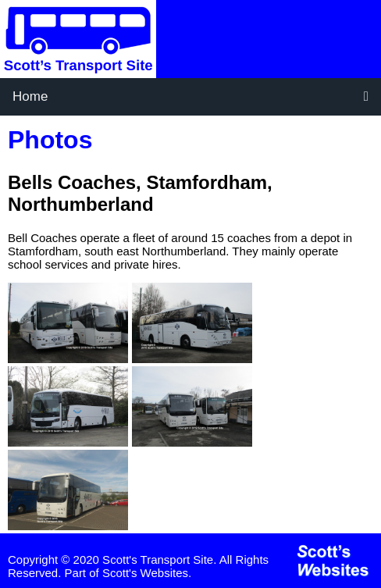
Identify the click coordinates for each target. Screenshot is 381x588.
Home (30, 96)
